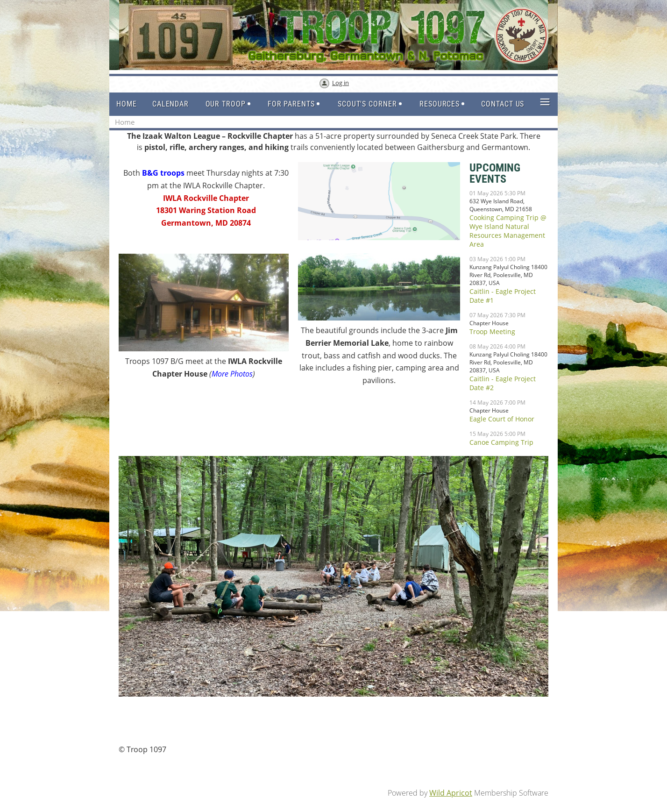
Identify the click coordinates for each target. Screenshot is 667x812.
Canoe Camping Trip (501, 442)
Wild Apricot (451, 793)
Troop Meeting (492, 331)
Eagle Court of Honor (502, 419)
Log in (341, 83)
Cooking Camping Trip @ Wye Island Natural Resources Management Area (508, 231)
